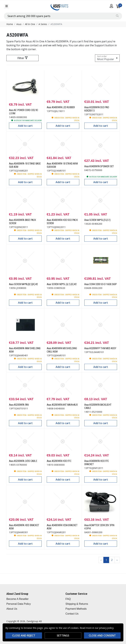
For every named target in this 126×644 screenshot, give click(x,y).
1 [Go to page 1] (106, 560)
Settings (63, 635)
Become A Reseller (17, 599)
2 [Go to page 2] (112, 560)
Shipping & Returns (77, 604)
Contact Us (72, 614)
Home (10, 24)
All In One (30, 24)
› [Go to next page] (117, 560)
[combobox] (63, 16)
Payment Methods (76, 609)
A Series (43, 24)
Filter (23, 58)
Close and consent (102, 635)
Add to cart (25, 126)
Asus (19, 24)
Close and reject (24, 635)
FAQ (68, 599)
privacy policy (106, 628)
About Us (12, 609)
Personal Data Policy (19, 604)
